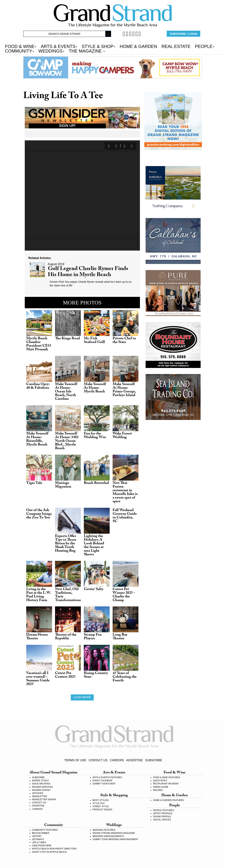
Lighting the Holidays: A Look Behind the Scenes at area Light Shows (94, 546)
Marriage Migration (63, 485)
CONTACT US (98, 760)
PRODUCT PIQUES (103, 810)
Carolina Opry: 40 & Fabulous (38, 386)
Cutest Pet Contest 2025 (65, 675)
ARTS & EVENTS (59, 46)
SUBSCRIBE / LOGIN (184, 34)
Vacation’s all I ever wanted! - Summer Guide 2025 (38, 679)
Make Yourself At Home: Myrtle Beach (95, 388)
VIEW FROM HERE (42, 846)
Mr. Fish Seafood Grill (94, 341)
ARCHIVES (38, 793)
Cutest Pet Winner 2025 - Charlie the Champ (124, 595)
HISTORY (37, 836)
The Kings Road (67, 339)
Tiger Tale (34, 483)
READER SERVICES (43, 787)
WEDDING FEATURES (104, 830)
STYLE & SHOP (98, 46)
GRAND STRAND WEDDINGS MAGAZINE (114, 833)
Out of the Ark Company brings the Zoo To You (39, 514)
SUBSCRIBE (154, 760)
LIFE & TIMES (39, 842)
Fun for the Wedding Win (95, 436)
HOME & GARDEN (138, 46)
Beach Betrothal (96, 483)
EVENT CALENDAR (103, 781)
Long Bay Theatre (120, 637)
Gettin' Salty (94, 590)
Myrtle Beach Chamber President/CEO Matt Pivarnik (39, 344)
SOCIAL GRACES (162, 820)
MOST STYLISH (101, 800)
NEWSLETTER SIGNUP (44, 799)
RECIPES (158, 790)
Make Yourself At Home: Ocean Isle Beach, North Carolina (66, 392)
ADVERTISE (134, 760)
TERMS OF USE (75, 760)
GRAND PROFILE (162, 817)
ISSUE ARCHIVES (41, 784)
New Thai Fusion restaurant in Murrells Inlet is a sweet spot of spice (125, 493)
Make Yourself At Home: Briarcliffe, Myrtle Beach (37, 439)
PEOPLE (205, 46)
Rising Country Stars (96, 675)
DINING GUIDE (161, 787)
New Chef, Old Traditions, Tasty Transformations (68, 595)
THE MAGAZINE (87, 51)
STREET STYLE (101, 806)
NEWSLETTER (40, 796)
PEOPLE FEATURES (164, 810)
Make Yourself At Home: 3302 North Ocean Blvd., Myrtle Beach (67, 441)
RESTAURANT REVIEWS (166, 784)
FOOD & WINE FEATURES (167, 777)
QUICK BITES (160, 781)
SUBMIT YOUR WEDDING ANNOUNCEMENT (116, 839)
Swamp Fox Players (93, 637)
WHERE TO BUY (41, 781)
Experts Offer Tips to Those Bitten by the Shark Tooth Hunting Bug (66, 544)
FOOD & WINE (21, 46)
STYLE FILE (99, 803)
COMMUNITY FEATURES (45, 830)
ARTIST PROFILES (163, 813)
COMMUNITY (19, 51)
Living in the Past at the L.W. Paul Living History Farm (39, 595)
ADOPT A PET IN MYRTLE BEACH (49, 852)
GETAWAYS (38, 839)
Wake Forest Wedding (122, 436)
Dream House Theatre (37, 637)
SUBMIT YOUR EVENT (104, 784)
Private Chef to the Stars (124, 341)
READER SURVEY (41, 790)
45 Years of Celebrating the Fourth (125, 677)
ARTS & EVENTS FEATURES (107, 777)
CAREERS (117, 760)
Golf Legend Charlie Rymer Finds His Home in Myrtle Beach (88, 272)
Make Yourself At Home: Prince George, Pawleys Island (124, 390)
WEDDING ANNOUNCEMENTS (108, 836)
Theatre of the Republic (66, 637)
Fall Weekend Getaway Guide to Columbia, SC (125, 516)
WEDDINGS (51, 51)
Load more (82, 697)
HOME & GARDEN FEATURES (169, 800)
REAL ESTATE (176, 46)
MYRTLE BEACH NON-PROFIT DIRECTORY (54, 849)
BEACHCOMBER (41, 833)
